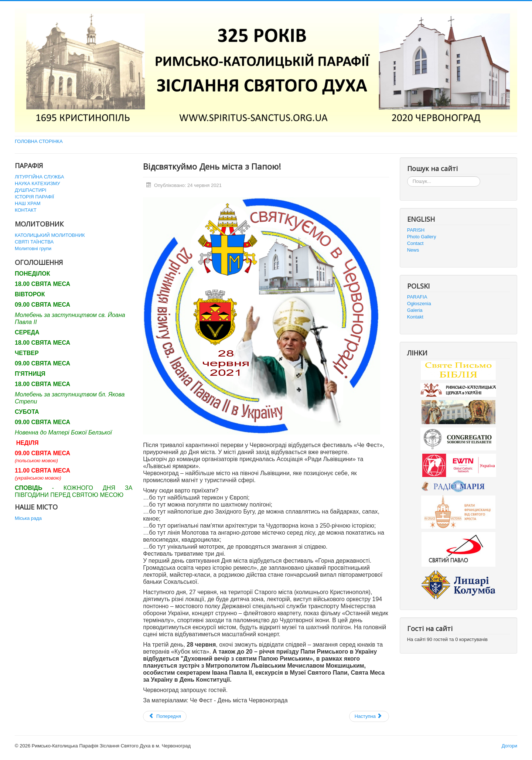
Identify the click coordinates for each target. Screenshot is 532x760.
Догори (509, 746)
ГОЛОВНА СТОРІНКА (39, 141)
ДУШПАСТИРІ (30, 190)
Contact (415, 243)
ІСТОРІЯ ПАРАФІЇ (34, 197)
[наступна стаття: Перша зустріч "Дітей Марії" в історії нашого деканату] (369, 716)
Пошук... (407, 176)
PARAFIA (417, 297)
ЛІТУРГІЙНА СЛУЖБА (39, 177)
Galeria (415, 310)
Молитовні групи (33, 248)
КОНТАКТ (26, 210)
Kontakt (415, 317)
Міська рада (28, 518)
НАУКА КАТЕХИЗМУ (37, 183)
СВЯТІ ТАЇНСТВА (34, 242)
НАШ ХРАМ (28, 203)
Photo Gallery (422, 237)
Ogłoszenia (419, 304)
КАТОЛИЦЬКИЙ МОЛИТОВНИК (50, 235)
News (413, 250)
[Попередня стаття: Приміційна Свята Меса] (165, 716)
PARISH (416, 230)
